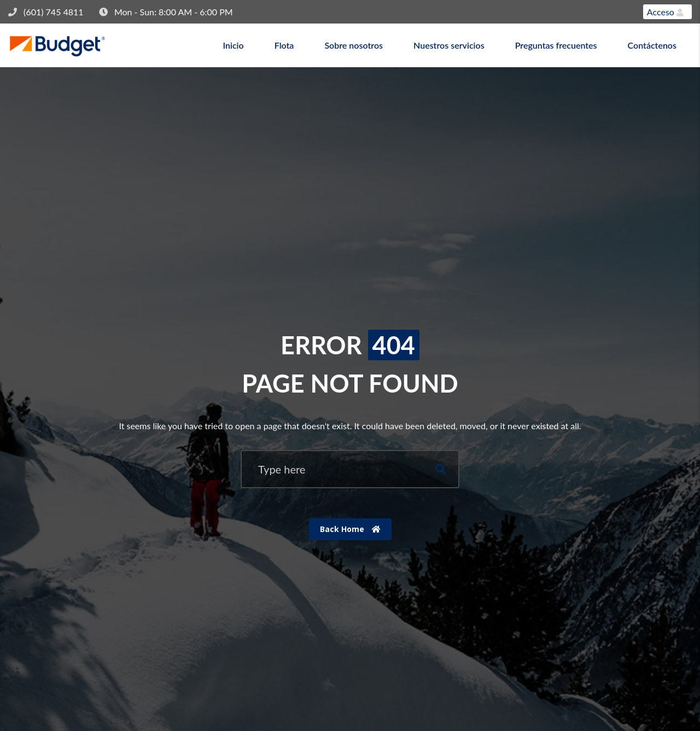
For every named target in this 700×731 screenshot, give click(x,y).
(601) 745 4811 (54, 12)
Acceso (665, 12)
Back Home (350, 529)
